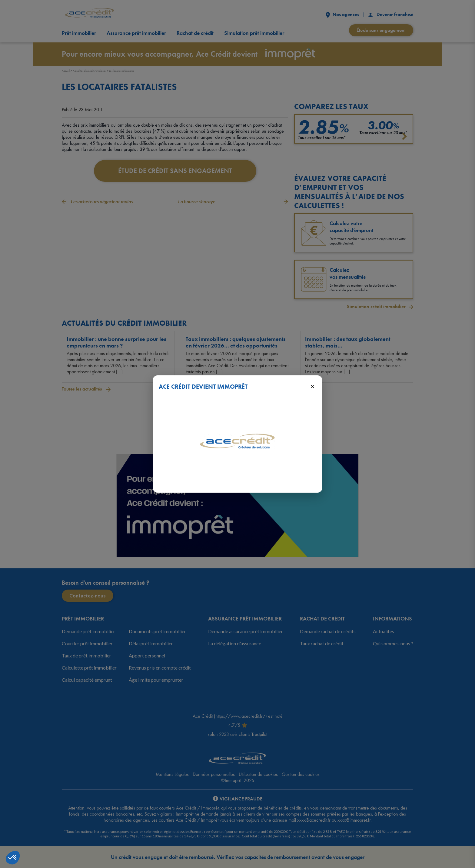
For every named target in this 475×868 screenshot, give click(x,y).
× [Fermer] (312, 386)
